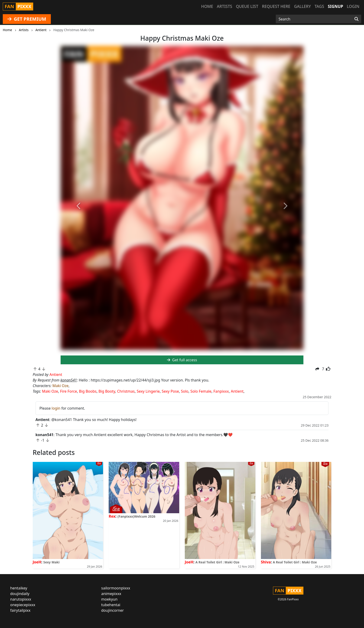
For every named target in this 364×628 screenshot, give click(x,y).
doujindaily (20, 594)
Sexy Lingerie (148, 391)
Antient (237, 391)
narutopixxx (21, 599)
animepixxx (111, 594)
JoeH (37, 562)
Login (353, 6)
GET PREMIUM (27, 19)
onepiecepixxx (23, 605)
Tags (319, 6)
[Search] (356, 19)
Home (207, 6)
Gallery (302, 6)
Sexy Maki (51, 562)
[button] (79, 206)
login (56, 408)
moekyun (109, 599)
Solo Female (201, 391)
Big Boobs (88, 391)
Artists (224, 6)
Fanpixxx (221, 391)
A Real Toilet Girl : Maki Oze (218, 562)
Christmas (126, 391)
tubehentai (111, 605)
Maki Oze (60, 386)
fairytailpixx (20, 610)
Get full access (182, 360)
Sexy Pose (170, 391)
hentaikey (19, 588)
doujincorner (112, 610)
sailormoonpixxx (116, 588)
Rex (112, 516)
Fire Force (69, 391)
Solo (185, 391)
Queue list (247, 6)
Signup (335, 6)
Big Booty (107, 391)
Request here (276, 6)
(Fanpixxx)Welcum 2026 (136, 516)
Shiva (266, 562)
